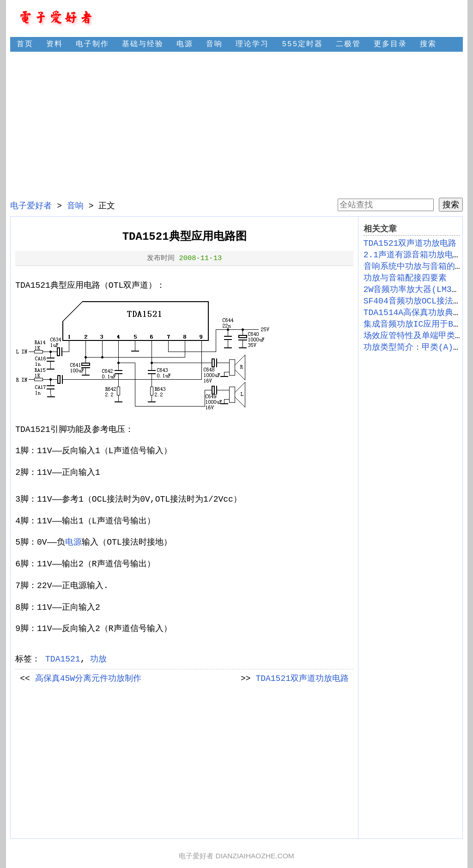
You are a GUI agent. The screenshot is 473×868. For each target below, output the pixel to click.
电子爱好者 (31, 206)
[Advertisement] (236, 125)
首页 (25, 44)
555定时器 (302, 44)
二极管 (348, 44)
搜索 (428, 44)
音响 (214, 44)
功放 (98, 659)
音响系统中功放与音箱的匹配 (418, 267)
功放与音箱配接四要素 (405, 278)
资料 (55, 44)
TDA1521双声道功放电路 (302, 679)
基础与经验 (143, 44)
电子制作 (92, 44)
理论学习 (252, 44)
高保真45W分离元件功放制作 (88, 679)
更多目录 (390, 44)
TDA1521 (63, 659)
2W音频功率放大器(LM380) (415, 290)
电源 (185, 44)
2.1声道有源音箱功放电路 (412, 255)
